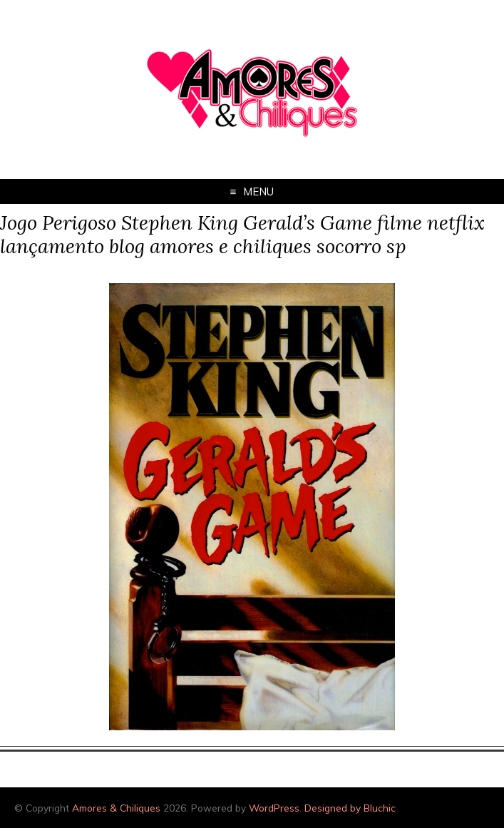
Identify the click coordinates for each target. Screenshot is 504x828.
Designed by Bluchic (350, 808)
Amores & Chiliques (116, 808)
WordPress (274, 808)
